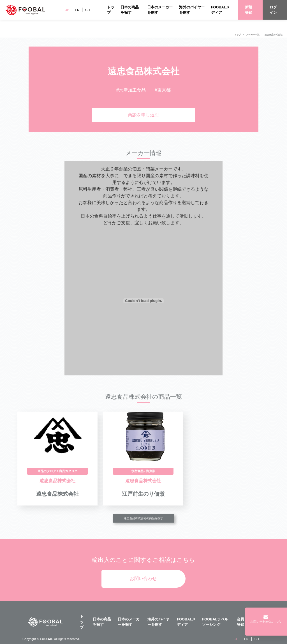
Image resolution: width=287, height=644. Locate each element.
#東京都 (163, 90)
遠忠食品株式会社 (274, 35)
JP (67, 10)
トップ (238, 35)
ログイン (273, 10)
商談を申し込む (143, 115)
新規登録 (249, 10)
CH (87, 10)
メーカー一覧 (253, 35)
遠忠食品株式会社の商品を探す (143, 518)
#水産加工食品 (131, 90)
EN (77, 10)
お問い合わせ (143, 579)
